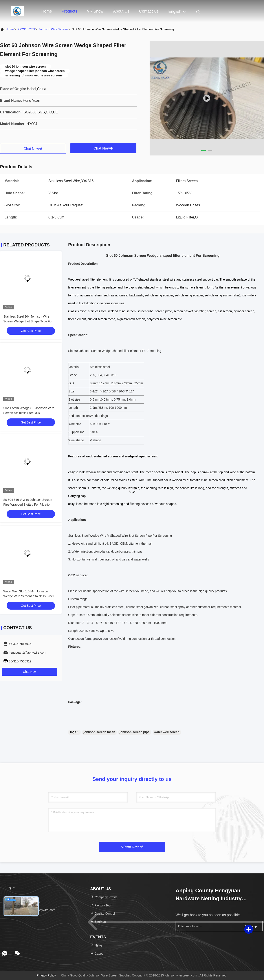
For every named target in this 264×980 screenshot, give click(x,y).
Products (69, 11)
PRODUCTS (26, 29)
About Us (121, 11)
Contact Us (149, 11)
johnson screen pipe (135, 732)
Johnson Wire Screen (53, 29)
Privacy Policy (46, 975)
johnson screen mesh (99, 732)
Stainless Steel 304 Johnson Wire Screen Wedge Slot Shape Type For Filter (28, 321)
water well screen (167, 732)
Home (47, 11)
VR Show (95, 11)
